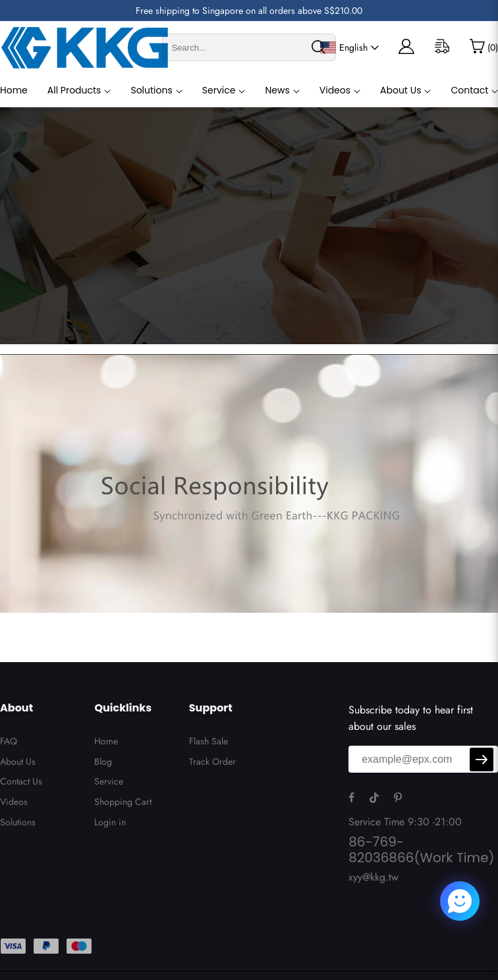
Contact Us (21, 781)
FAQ (9, 741)
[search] (318, 47)
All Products (74, 90)
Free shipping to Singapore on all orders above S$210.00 (249, 11)
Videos (335, 90)
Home (14, 90)
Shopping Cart (123, 802)
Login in (110, 822)
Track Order (212, 761)
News (277, 90)
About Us (401, 90)
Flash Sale (208, 741)
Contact (469, 90)
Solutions (151, 90)
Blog (103, 761)
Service (219, 90)
